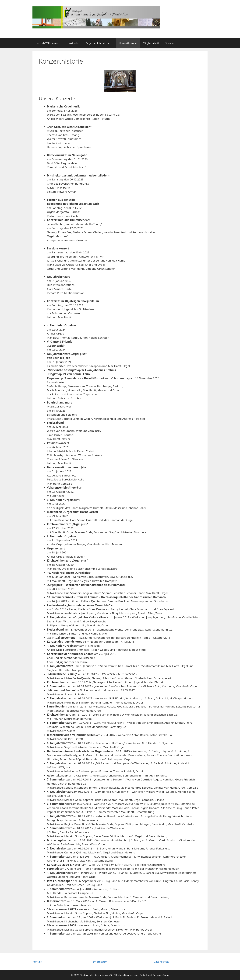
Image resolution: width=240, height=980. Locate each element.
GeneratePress (161, 975)
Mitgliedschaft (151, 43)
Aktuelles (74, 43)
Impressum (100, 962)
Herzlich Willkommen (51, 43)
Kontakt (37, 962)
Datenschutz (161, 962)
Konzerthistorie (128, 43)
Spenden (170, 43)
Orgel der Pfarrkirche (101, 43)
